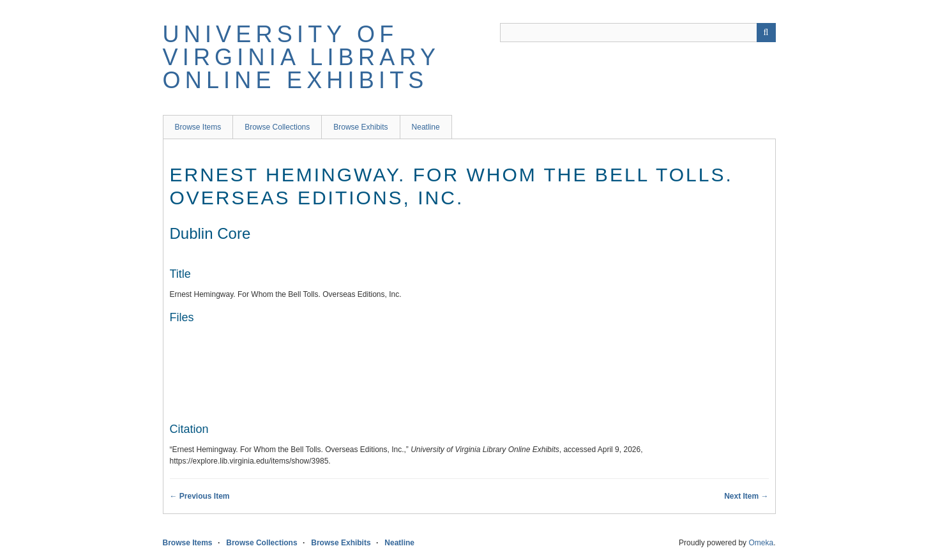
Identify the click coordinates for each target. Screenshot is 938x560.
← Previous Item (200, 496)
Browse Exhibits (360, 127)
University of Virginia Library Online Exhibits (301, 57)
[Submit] (766, 33)
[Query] (638, 33)
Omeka (761, 543)
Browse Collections (277, 127)
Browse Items (198, 127)
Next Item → (746, 496)
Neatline (426, 127)
